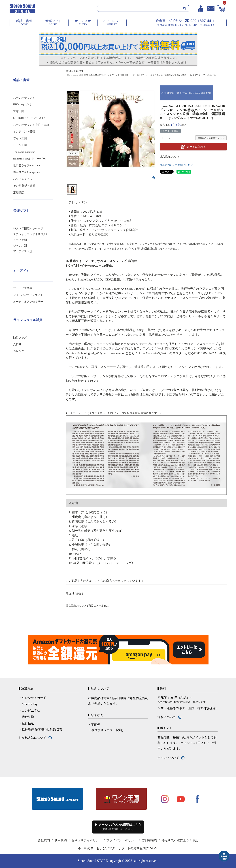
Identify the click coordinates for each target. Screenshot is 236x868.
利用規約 (61, 840)
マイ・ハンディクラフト (28, 295)
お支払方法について (32, 738)
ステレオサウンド (24, 98)
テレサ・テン (78, 202)
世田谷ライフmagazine (26, 165)
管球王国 (19, 111)
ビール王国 (20, 145)
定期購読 (19, 193)
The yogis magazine (24, 152)
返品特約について (170, 157)
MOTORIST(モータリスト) (29, 118)
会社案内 (44, 840)
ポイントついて (168, 758)
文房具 (17, 344)
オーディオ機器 (23, 288)
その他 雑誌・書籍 (24, 186)
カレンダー (20, 351)
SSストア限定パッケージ (28, 228)
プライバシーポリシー (122, 840)
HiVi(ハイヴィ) (22, 104)
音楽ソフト (79, 71)
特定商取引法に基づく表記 (180, 840)
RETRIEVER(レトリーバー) (30, 159)
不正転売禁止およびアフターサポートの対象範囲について (118, 848)
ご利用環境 (149, 840)
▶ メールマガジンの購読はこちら (118, 827)
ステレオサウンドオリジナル (31, 234)
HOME (69, 71)
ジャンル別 (20, 246)
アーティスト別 (23, 251)
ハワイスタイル (23, 179)
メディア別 (20, 240)
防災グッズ (20, 338)
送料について (167, 717)
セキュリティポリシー (87, 840)
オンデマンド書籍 (24, 131)
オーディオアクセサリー (28, 302)
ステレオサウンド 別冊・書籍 (31, 125)
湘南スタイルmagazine (26, 172)
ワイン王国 (20, 138)
